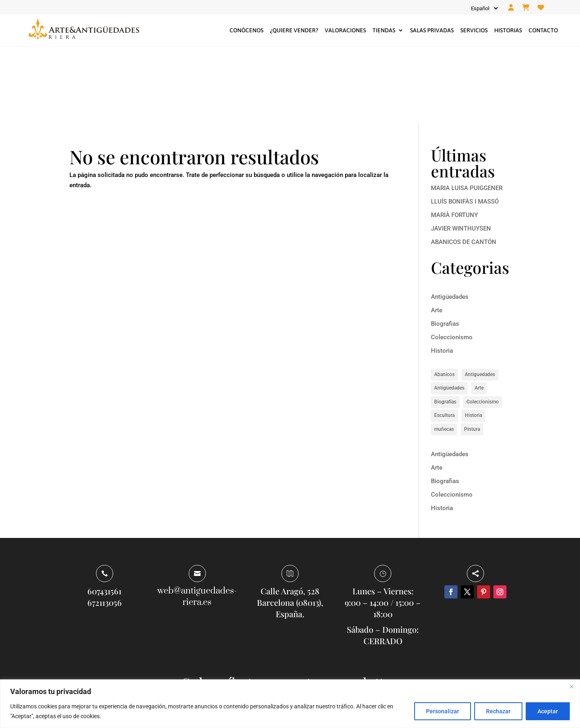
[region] (290, 704)
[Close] (571, 686)
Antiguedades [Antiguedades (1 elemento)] (480, 297)
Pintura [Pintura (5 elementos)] (472, 352)
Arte (437, 233)
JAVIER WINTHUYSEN (461, 151)
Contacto (543, 30)
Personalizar (443, 711)
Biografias (445, 247)
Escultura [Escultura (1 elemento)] (444, 338)
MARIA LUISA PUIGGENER (467, 111)
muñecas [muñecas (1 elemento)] (444, 352)
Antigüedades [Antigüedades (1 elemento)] (449, 311)
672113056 (105, 525)
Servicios (474, 30)
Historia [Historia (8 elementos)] (473, 338)
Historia (442, 274)
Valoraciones (345, 30)
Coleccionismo (452, 260)
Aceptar (548, 711)
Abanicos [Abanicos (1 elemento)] (444, 297)
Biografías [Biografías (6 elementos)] (445, 325)
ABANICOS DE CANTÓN (464, 165)
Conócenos (246, 30)
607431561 (104, 514)
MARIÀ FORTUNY (454, 138)
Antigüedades (450, 220)
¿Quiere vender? (294, 30)
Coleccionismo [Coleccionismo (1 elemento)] (483, 325)
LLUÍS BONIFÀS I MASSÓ (465, 124)
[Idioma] (484, 8)
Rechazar (498, 711)
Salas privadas (432, 30)
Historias (508, 30)
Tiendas (384, 30)
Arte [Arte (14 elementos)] (479, 311)
